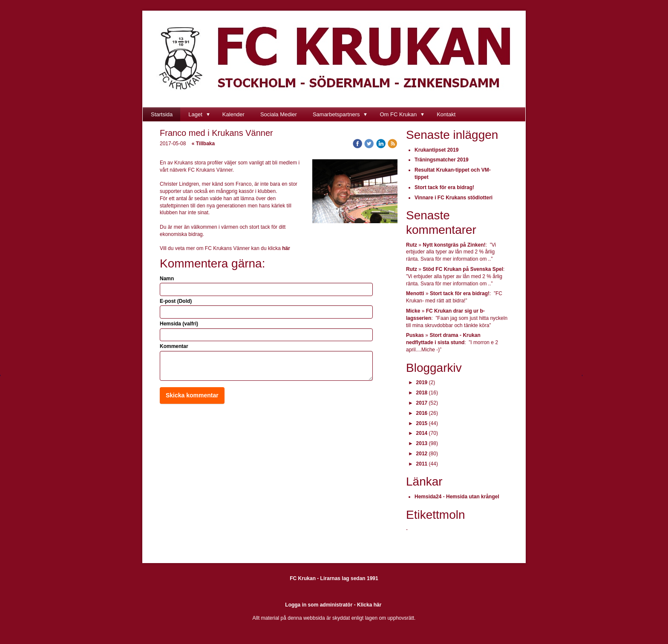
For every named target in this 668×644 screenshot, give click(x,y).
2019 (422, 382)
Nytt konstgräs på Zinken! (454, 245)
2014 (422, 433)
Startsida (162, 114)
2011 (422, 464)
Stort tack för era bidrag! (444, 187)
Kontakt (446, 114)
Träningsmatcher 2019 (442, 160)
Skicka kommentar (192, 395)
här (286, 248)
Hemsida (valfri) (179, 324)
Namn (167, 279)
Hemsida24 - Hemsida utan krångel (457, 497)
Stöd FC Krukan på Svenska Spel (463, 269)
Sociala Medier (279, 114)
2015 (422, 423)
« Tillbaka (203, 144)
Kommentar (174, 346)
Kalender (233, 114)
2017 (422, 403)
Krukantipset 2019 (436, 150)
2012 (422, 454)
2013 (422, 443)
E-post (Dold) (176, 301)
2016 (422, 413)
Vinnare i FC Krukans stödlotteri (453, 198)
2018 (422, 393)
